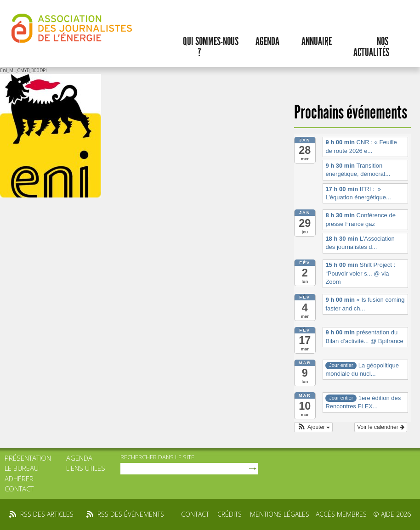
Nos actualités (371, 47)
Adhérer (19, 479)
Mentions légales (280, 514)
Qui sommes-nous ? (211, 47)
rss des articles (47, 514)
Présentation (28, 458)
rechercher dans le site (157, 457)
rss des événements (131, 514)
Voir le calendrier (381, 427)
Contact (19, 489)
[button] (314, 427)
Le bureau (22, 468)
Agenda (267, 41)
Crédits (230, 514)
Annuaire (317, 41)
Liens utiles (86, 468)
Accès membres (341, 514)
